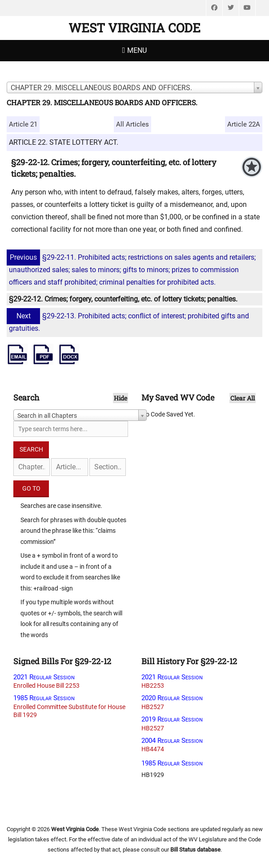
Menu (137, 50)
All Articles (132, 124)
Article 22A (244, 124)
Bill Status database (195, 850)
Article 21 (23, 124)
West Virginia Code (134, 28)
